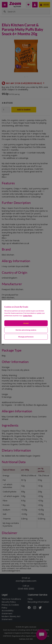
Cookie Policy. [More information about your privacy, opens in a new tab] (28, 315)
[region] (26, 322)
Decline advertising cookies (26, 330)
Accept (26, 323)
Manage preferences (26, 337)
